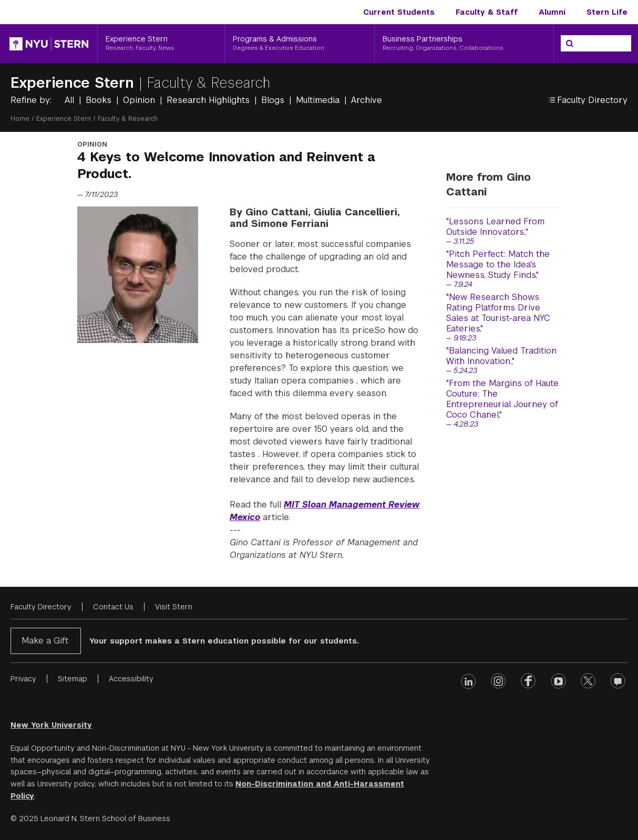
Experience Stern (75, 83)
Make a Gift (45, 641)
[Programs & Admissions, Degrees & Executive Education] (300, 44)
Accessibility (131, 679)
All (71, 100)
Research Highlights (209, 100)
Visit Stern (174, 607)
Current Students (399, 12)
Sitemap (73, 679)
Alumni (552, 12)
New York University (51, 725)
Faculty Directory (41, 607)
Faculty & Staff (487, 12)
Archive (367, 100)
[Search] (570, 44)
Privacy (23, 679)
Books (100, 100)
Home (20, 119)
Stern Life (607, 12)
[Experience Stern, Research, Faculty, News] (161, 44)
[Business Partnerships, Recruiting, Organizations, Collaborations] (464, 44)
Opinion (140, 100)
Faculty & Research (208, 83)
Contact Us (113, 607)
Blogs (274, 100)
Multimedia (319, 100)
